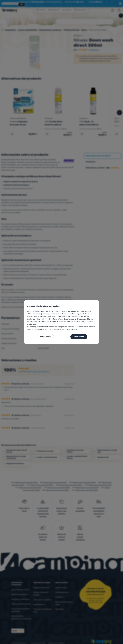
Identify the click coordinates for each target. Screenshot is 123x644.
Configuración (45, 337)
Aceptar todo (79, 337)
